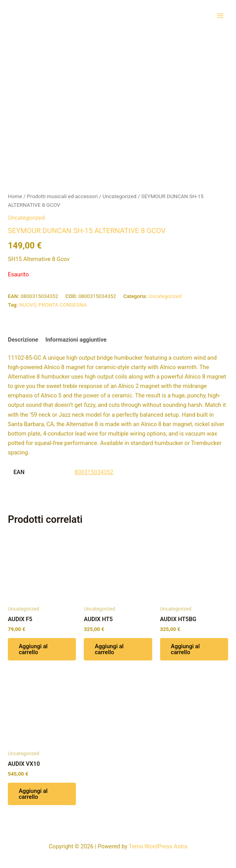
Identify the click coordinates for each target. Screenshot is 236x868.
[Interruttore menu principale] (220, 15)
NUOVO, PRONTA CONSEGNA (53, 305)
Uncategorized (120, 196)
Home (15, 196)
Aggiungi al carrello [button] (33, 649)
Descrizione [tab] (23, 340)
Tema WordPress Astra (158, 846)
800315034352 (94, 472)
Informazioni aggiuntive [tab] (76, 340)
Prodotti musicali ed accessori (62, 196)
